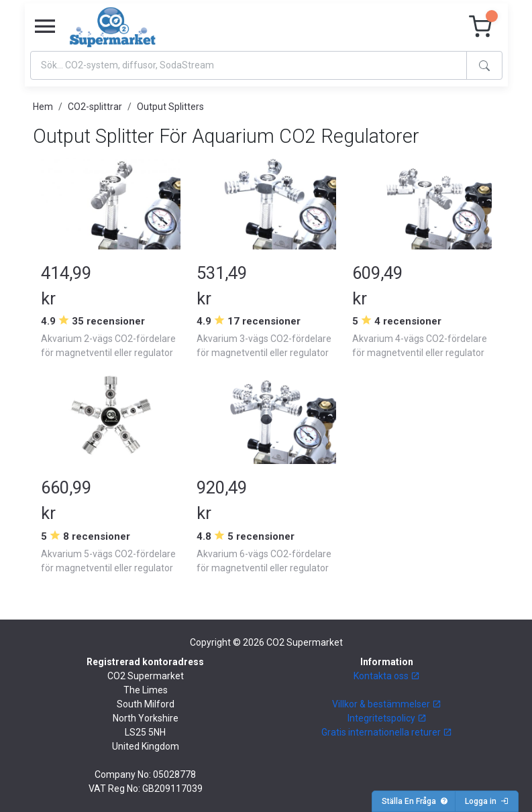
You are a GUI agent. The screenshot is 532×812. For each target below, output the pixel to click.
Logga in (487, 801)
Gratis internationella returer (387, 732)
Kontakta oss (387, 676)
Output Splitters (170, 107)
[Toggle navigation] (45, 27)
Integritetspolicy (387, 718)
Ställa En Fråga (415, 801)
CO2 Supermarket (305, 642)
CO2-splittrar (95, 107)
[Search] (249, 65)
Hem (43, 107)
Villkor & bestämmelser (387, 704)
